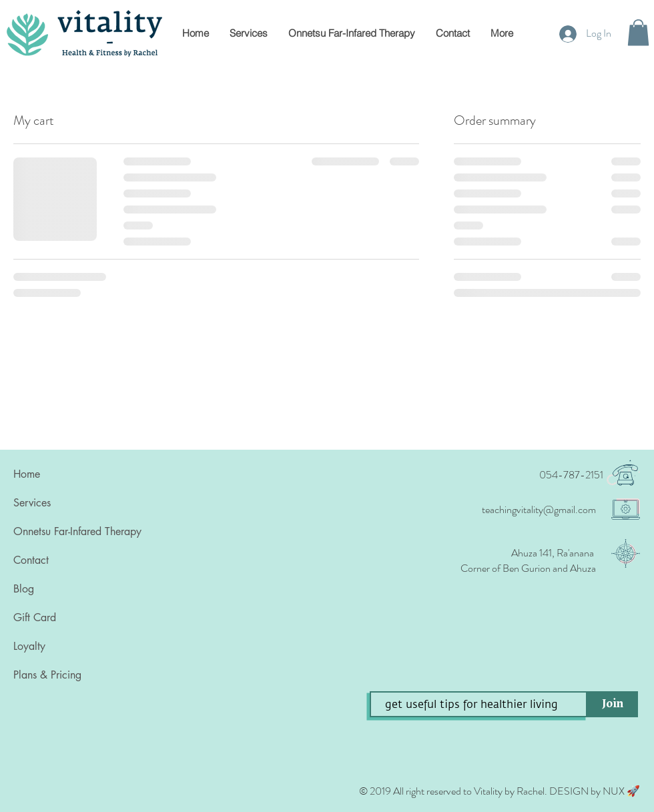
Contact (31, 560)
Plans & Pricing (47, 675)
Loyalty (29, 646)
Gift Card (35, 618)
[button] (638, 32)
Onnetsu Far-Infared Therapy (77, 531)
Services (32, 503)
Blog (24, 589)
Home (27, 474)
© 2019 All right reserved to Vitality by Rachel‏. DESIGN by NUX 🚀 (500, 791)
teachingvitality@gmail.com (539, 509)
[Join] (613, 704)
